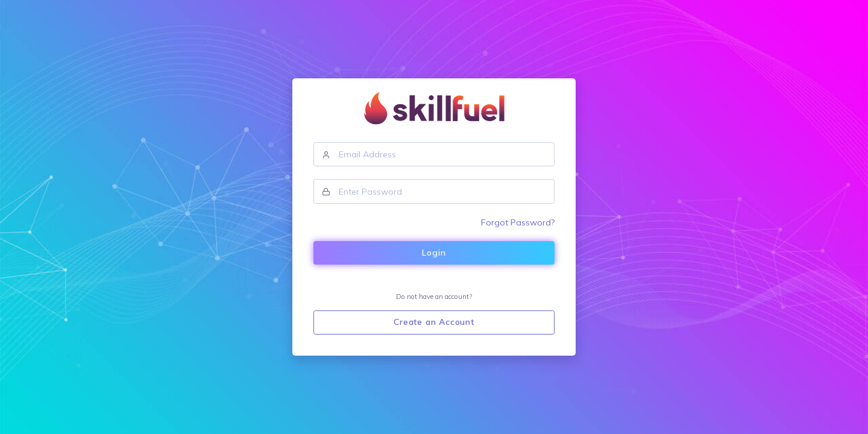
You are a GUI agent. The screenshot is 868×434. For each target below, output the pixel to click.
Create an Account (434, 322)
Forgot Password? (518, 222)
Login (434, 253)
